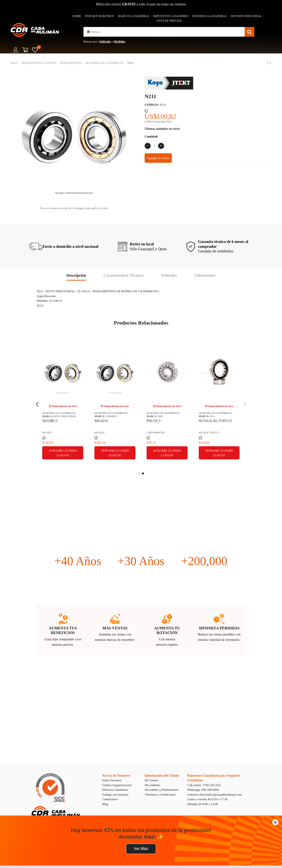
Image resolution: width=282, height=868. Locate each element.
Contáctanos (110, 799)
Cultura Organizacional (117, 785)
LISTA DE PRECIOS (169, 21)
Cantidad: (151, 136)
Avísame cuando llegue (63, 453)
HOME (77, 16)
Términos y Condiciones (160, 795)
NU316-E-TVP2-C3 (209, 433)
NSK (160, 416)
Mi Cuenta (151, 780)
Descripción (76, 275)
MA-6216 (101, 421)
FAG (212, 416)
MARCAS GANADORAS (134, 16)
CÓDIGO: (152, 105)
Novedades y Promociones (162, 790)
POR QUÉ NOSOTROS (99, 16)
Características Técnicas (124, 275)
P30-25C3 (153, 421)
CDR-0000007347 (156, 433)
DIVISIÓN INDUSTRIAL (246, 16)
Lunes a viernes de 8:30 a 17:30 (207, 799)
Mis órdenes (152, 785)
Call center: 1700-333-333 (204, 785)
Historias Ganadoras (115, 790)
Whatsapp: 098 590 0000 (203, 790)
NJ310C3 (47, 433)
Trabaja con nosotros (115, 795)
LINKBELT (112, 416)
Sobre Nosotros (112, 780)
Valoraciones (205, 275)
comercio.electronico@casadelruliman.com (215, 795)
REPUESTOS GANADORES (171, 16)
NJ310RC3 (50, 421)
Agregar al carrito (158, 158)
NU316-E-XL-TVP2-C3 (215, 421)
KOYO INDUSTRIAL (65, 416)
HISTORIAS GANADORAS (210, 16)
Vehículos (169, 275)
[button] (88, 32)
